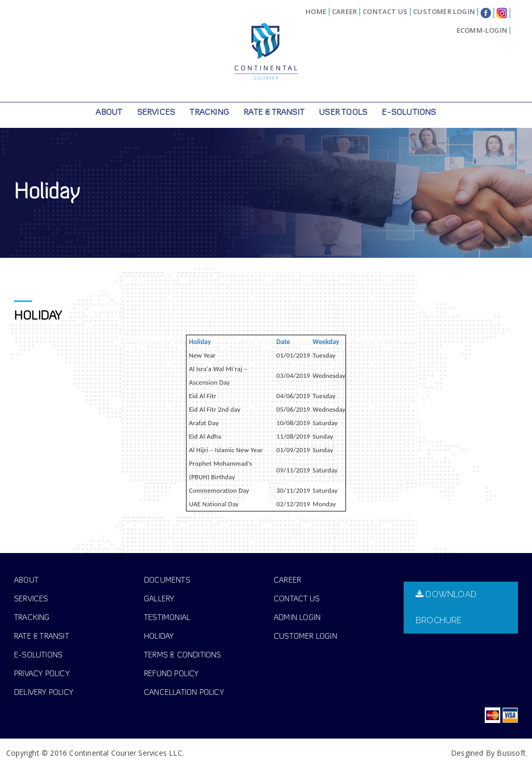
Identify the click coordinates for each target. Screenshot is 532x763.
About (109, 113)
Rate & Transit (274, 113)
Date (283, 337)
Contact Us (385, 12)
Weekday (326, 337)
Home (316, 12)
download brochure (446, 603)
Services (156, 113)
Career (344, 12)
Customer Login (444, 12)
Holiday (200, 337)
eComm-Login (482, 30)
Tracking (209, 113)
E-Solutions (409, 113)
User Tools (343, 113)
